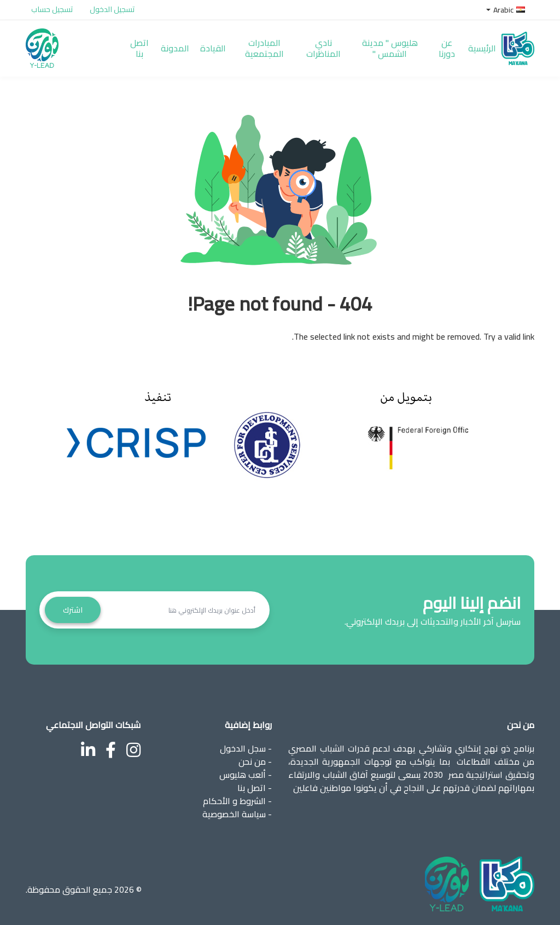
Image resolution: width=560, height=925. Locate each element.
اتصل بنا (139, 48)
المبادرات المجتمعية (264, 48)
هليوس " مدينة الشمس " (390, 48)
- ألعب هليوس (246, 775)
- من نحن (255, 761)
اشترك (73, 610)
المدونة (175, 48)
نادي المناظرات (323, 48)
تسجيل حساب (52, 9)
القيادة (213, 48)
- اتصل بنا (255, 788)
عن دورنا (447, 48)
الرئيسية (482, 48)
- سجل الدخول (246, 748)
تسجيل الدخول (112, 9)
